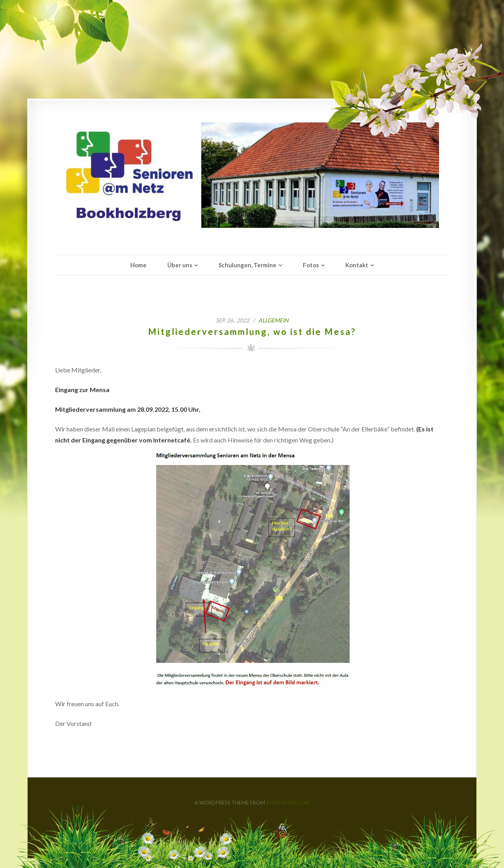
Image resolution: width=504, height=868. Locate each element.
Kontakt (357, 265)
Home (138, 265)
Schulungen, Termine (247, 265)
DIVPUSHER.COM (288, 803)
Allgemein (273, 320)
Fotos (311, 265)
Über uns (180, 265)
